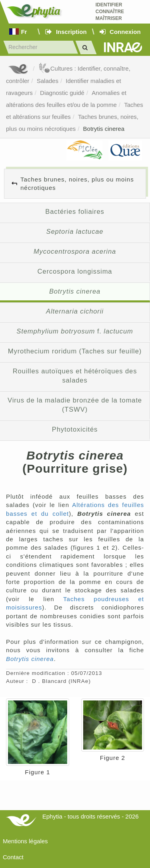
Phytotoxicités (75, 429)
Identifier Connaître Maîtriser (110, 12)
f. (75, 331)
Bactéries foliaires (75, 211)
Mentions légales (25, 841)
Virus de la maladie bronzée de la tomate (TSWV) (75, 405)
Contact (13, 857)
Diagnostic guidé (62, 93)
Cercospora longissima (75, 271)
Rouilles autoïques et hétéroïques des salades (75, 376)
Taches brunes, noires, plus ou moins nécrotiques (77, 183)
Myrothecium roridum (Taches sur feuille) (75, 351)
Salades (48, 81)
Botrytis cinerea (104, 129)
